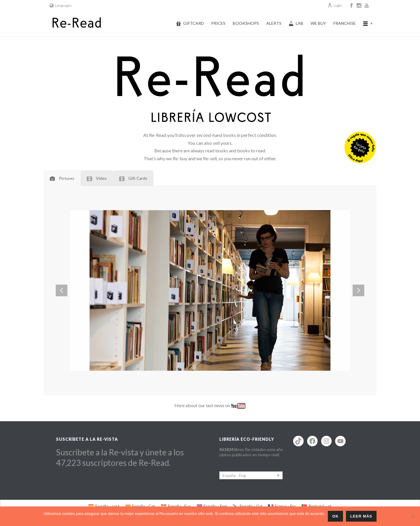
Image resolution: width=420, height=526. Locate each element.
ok (335, 516)
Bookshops (246, 23)
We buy (318, 23)
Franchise (345, 23)
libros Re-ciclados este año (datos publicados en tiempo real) (251, 452)
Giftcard (190, 23)
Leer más (361, 516)
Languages (61, 5)
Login (335, 5)
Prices (218, 23)
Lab (296, 23)
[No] (413, 516)
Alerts (274, 23)
